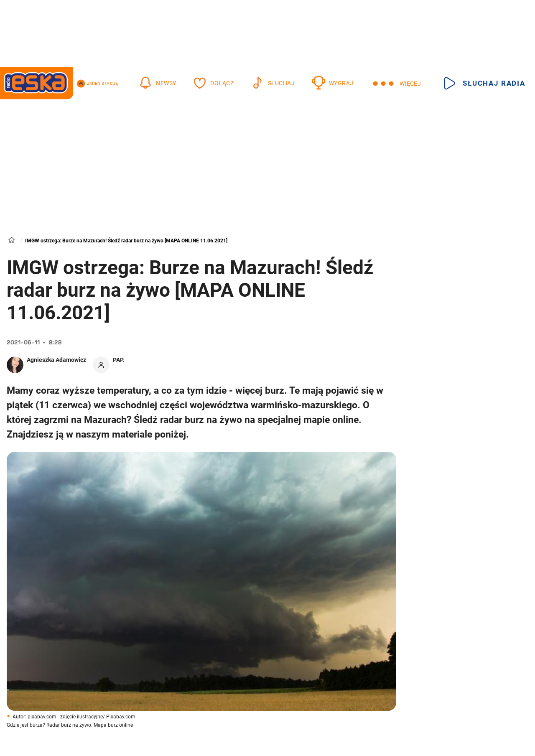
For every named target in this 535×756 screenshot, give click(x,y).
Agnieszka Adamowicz (56, 360)
